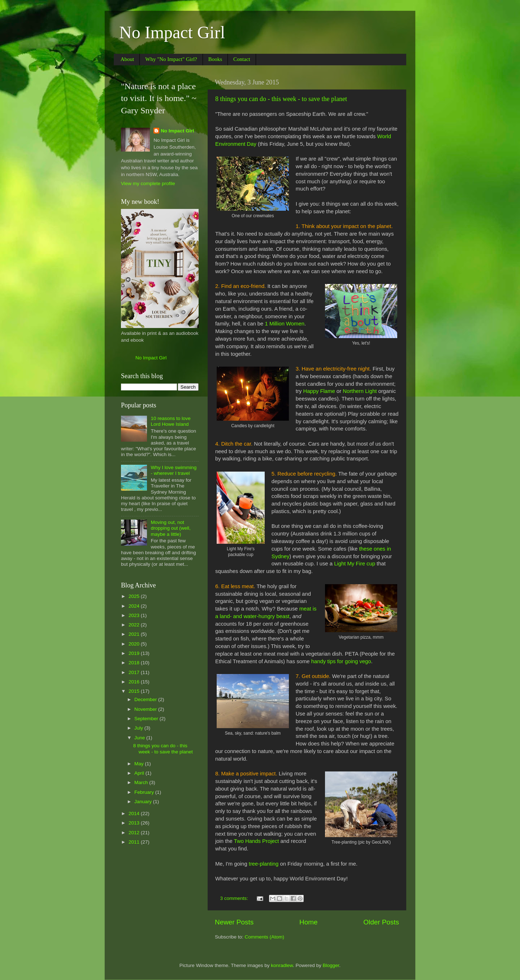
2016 (135, 682)
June (140, 738)
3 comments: (235, 898)
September (147, 719)
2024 (135, 606)
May (140, 764)
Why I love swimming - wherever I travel (174, 470)
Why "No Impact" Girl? (171, 59)
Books (215, 59)
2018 (135, 663)
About (127, 59)
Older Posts (381, 922)
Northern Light (360, 391)
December (146, 699)
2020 (135, 644)
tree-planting (264, 864)
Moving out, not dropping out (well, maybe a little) (170, 528)
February (145, 792)
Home (308, 922)
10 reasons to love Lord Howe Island (170, 421)
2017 (135, 672)
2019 (135, 653)
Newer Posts (234, 922)
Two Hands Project (257, 841)
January (144, 802)
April (140, 773)
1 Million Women (285, 324)
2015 (135, 691)
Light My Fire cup (355, 564)
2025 (135, 596)
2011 (135, 842)
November (146, 709)
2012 (135, 833)
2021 (135, 634)
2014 (135, 813)
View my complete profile (148, 183)
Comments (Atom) (265, 937)
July (139, 728)
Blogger (331, 965)
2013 (135, 823)
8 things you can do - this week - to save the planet (281, 99)
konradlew (282, 965)
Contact (242, 59)
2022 (135, 625)
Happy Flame (319, 391)
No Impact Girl (172, 32)
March (142, 782)
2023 (135, 615)
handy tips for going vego (341, 661)
